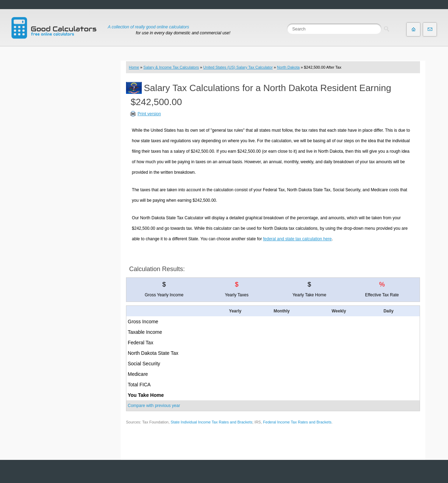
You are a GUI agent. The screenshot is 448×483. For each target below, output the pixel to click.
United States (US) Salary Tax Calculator (238, 67)
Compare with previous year (154, 406)
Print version (149, 114)
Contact (430, 29)
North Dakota (288, 67)
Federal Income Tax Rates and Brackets (297, 422)
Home (134, 67)
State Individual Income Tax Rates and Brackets (212, 422)
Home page (413, 29)
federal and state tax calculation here (297, 239)
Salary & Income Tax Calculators (171, 67)
